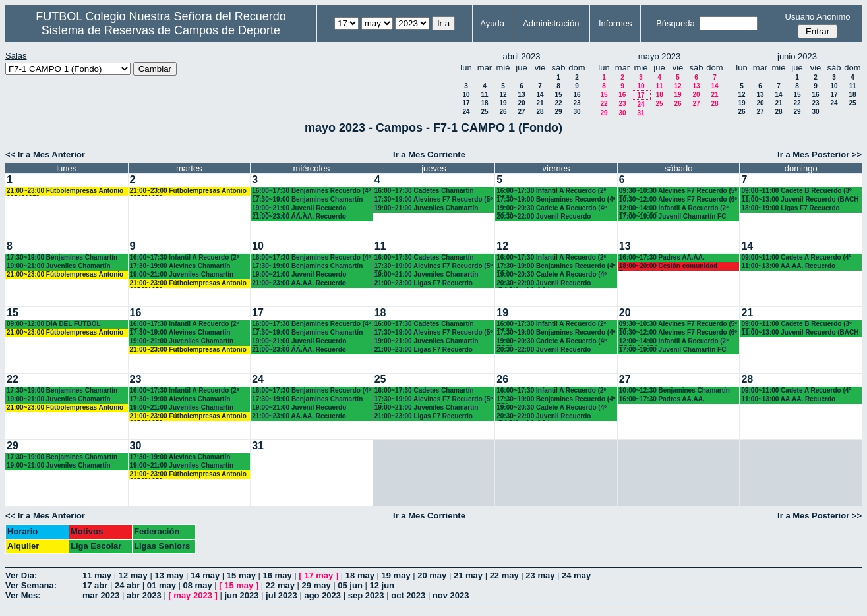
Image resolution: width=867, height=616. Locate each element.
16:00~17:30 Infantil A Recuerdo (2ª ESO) (185, 258)
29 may (316, 585)
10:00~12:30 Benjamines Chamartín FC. (674, 391)
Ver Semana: (31, 585)
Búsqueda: (676, 23)
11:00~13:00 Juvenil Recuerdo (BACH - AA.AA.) (800, 200)
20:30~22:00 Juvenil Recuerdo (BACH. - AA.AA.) (544, 217)
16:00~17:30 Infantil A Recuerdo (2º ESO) (551, 191)
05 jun (350, 585)
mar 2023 (101, 595)
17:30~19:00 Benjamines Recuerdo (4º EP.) (556, 200)
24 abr (127, 585)
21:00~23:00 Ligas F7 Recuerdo (424, 283)
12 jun (382, 585)
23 (577, 103)
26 (503, 112)
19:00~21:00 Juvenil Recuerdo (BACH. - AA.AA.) (299, 209)
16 (577, 95)
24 (466, 112)
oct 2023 (408, 595)
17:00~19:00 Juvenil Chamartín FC (673, 216)
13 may (169, 575)
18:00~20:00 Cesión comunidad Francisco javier (668, 266)
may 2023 (193, 595)
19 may (396, 575)
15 (558, 95)
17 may (318, 575)
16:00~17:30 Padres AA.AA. (662, 257)
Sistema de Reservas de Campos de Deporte (161, 30)
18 (484, 103)
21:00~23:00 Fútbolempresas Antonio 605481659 (65, 191)
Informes (615, 23)
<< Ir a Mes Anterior (45, 154)
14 (540, 95)
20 (521, 103)
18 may (360, 575)
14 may (205, 575)
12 (503, 95)
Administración (551, 23)
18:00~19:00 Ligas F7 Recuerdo (790, 208)
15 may (241, 575)
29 (558, 112)
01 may (162, 585)
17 (466, 103)
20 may (432, 575)
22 (558, 103)
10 (466, 95)
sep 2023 (366, 595)
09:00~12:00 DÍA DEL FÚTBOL (54, 324)
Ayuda (492, 23)
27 (521, 112)
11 (484, 95)
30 (577, 112)
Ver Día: (21, 575)
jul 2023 (282, 595)
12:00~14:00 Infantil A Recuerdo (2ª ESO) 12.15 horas (674, 209)
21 (540, 103)
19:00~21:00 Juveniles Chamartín (427, 208)
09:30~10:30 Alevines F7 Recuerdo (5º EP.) (678, 191)
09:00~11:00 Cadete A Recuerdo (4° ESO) (796, 258)
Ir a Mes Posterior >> (820, 154)
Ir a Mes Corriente (429, 154)
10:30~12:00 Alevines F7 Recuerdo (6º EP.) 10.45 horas (678, 200)
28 (540, 112)
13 (521, 95)
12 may (133, 575)
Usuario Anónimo (818, 17)
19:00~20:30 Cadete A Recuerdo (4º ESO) (552, 209)
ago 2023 (322, 595)
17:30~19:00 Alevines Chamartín (180, 266)
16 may (278, 575)
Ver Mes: (23, 595)
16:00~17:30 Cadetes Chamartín (424, 191)
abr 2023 (144, 595)
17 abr (95, 585)
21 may (468, 575)
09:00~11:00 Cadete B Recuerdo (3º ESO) (796, 191)
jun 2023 (241, 595)
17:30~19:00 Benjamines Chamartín (307, 199)
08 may (198, 585)
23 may (540, 575)
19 (503, 103)
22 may (504, 575)
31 (641, 113)
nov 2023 (451, 595)
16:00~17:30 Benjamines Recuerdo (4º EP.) (311, 191)
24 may (576, 575)
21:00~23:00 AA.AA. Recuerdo (299, 216)
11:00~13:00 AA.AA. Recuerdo (788, 266)
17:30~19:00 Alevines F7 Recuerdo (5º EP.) (433, 200)
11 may (97, 575)
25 (484, 112)
